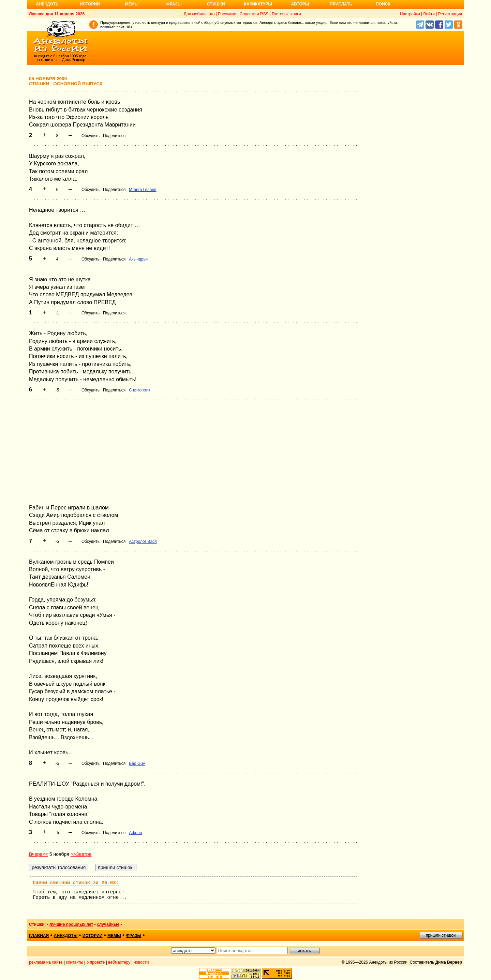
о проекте (96, 962)
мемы (114, 936)
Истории (90, 4)
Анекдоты (48, 4)
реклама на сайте (46, 962)
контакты (75, 962)
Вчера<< (39, 854)
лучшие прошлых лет (71, 924)
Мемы (132, 4)
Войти (429, 14)
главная (39, 936)
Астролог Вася (143, 541)
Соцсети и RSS (254, 14)
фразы (133, 936)
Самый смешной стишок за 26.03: (76, 883)
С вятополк (139, 390)
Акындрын (139, 259)
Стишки (216, 4)
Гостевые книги (286, 14)
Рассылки (227, 14)
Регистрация (450, 14)
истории (93, 936)
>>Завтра (81, 854)
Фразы (174, 4)
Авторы (300, 4)
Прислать (341, 4)
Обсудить (91, 136)
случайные (108, 924)
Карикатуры (258, 4)
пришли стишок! (441, 935)
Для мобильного (199, 14)
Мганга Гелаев (143, 190)
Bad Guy (137, 763)
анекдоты (66, 936)
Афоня (135, 833)
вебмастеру (119, 962)
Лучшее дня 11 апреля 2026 (57, 14)
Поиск (383, 4)
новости (141, 962)
